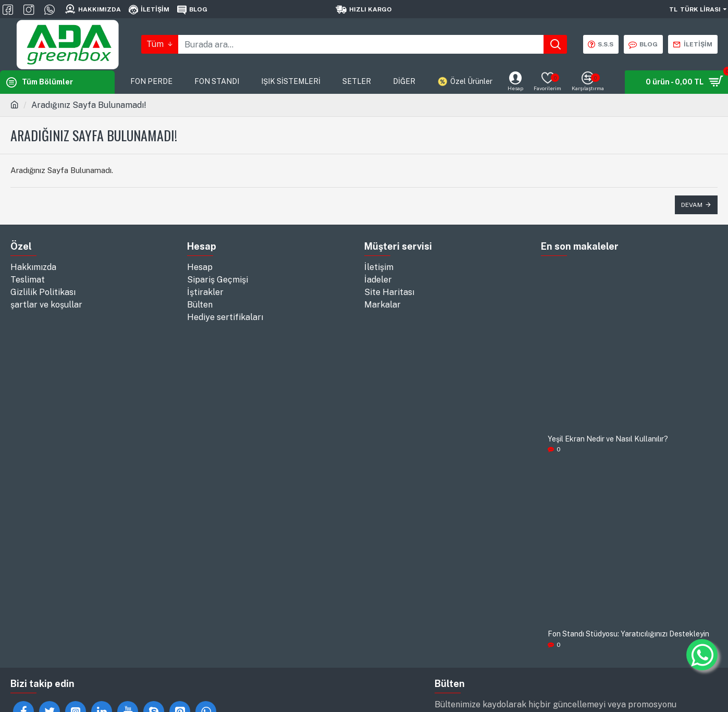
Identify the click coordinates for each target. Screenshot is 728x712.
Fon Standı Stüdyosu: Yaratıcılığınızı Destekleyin (628, 634)
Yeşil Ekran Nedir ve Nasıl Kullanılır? (608, 439)
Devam (692, 205)
